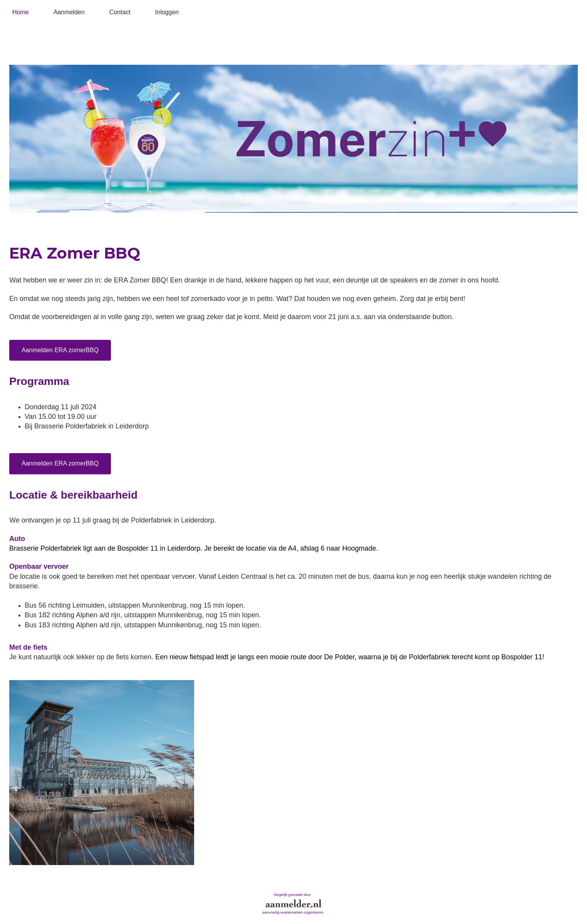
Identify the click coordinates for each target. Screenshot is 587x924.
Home (21, 12)
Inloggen (167, 12)
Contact (120, 12)
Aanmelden (69, 12)
